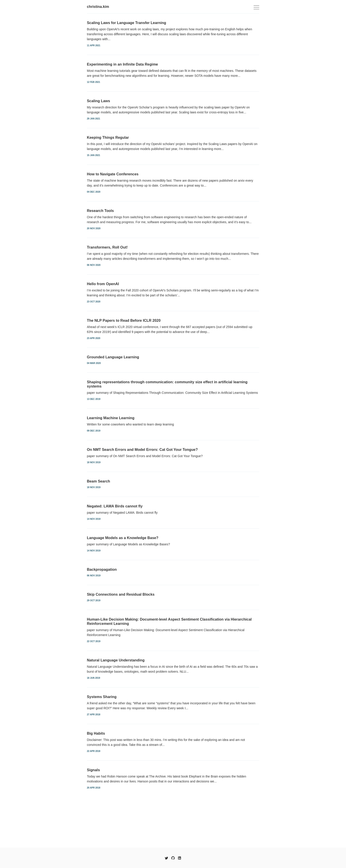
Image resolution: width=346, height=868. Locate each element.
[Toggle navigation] (256, 8)
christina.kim (98, 7)
